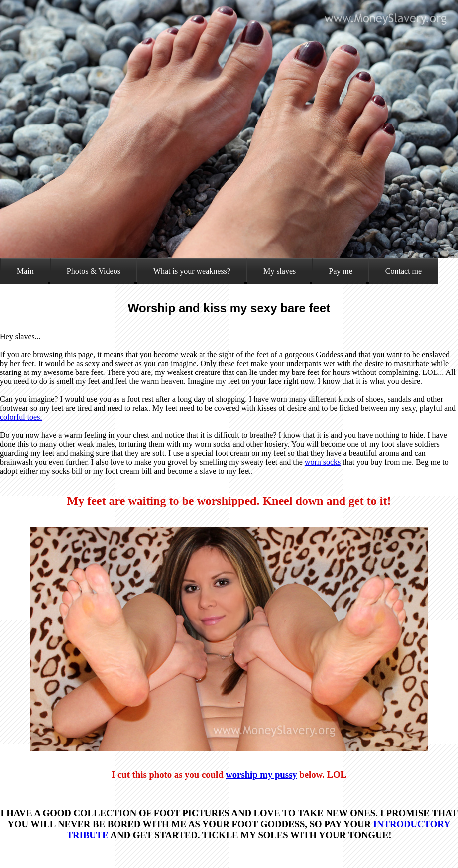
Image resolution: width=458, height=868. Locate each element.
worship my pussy (261, 775)
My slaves (280, 271)
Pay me (341, 271)
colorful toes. (21, 417)
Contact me (403, 271)
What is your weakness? (192, 271)
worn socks (323, 462)
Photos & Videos (94, 271)
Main (25, 271)
